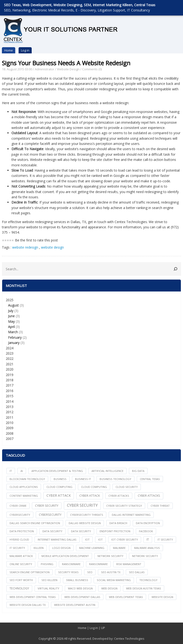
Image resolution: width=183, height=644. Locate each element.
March (13, 332)
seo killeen (49, 580)
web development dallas (82, 597)
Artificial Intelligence (107, 471)
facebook (146, 531)
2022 (10, 359)
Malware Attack (21, 556)
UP (103, 628)
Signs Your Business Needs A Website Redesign (66, 63)
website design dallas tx (28, 605)
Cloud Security (127, 487)
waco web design (80, 588)
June (11, 316)
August (13, 305)
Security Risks (68, 572)
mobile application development (65, 556)
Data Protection (22, 531)
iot (87, 539)
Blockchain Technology (27, 479)
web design (109, 588)
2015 (10, 396)
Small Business (77, 580)
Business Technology (115, 479)
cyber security (47, 506)
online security (21, 564)
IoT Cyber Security (125, 539)
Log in (25, 50)
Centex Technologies (129, 639)
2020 (10, 369)
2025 (92, 322)
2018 (10, 380)
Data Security (81, 531)
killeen (39, 548)
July (11, 311)
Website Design (68, 69)
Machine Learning (92, 548)
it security (165, 539)
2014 (10, 401)
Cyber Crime (18, 506)
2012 (10, 412)
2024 (10, 348)
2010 (10, 423)
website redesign (25, 247)
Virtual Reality (48, 588)
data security (52, 531)
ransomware (71, 564)
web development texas (126, 597)
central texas (150, 479)
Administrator (45, 69)
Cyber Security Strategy (124, 506)
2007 (10, 439)
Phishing (47, 564)
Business (60, 479)
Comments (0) (92, 69)
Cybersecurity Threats (87, 515)
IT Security (17, 548)
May (11, 321)
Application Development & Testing (57, 471)
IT (11, 471)
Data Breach (118, 523)
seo (90, 572)
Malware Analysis (147, 548)
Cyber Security (82, 505)
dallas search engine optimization (35, 523)
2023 (10, 353)
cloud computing (59, 487)
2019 (10, 375)
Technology (19, 588)
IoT (100, 539)
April (11, 327)
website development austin (75, 605)
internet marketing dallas (57, 539)
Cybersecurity (50, 515)
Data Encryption (148, 523)
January (14, 343)
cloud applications (24, 487)
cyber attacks (119, 496)
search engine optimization (30, 572)
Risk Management (129, 564)
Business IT (83, 479)
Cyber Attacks (149, 496)
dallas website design (85, 523)
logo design (61, 548)
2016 (10, 391)
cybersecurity (20, 515)
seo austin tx (111, 572)
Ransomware (98, 564)
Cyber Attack (59, 495)
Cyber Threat (160, 506)
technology (148, 580)
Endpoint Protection (115, 531)
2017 (10, 385)
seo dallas (137, 572)
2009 (10, 428)
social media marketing (114, 580)
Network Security (145, 556)
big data (138, 471)
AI (22, 471)
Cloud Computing (94, 487)
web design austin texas (144, 588)
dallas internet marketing (131, 515)
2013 (10, 407)
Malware (119, 548)
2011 (10, 417)
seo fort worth (21, 580)
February (15, 337)
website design (52, 247)
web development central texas (33, 597)
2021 (10, 364)
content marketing (24, 496)
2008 (10, 433)
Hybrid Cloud (19, 539)
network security (110, 556)
